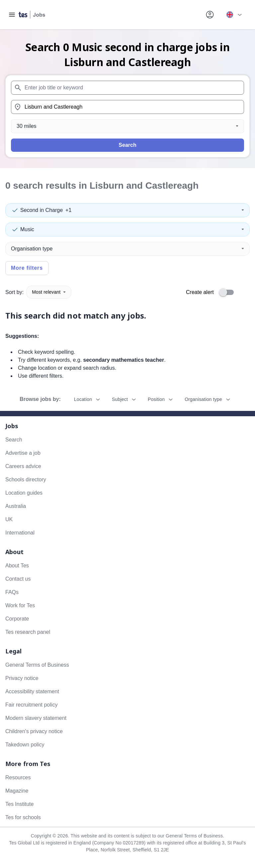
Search (127, 145)
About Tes (17, 566)
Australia (16, 506)
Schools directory (26, 480)
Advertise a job (23, 453)
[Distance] (127, 126)
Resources (18, 777)
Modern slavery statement (36, 718)
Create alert (200, 292)
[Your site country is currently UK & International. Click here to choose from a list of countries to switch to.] (234, 15)
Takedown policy (25, 745)
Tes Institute (19, 804)
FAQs (12, 592)
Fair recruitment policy (31, 705)
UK (9, 519)
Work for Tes (20, 605)
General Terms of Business (37, 665)
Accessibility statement (32, 691)
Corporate (17, 619)
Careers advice (23, 466)
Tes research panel (28, 632)
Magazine (17, 791)
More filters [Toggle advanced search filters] (27, 268)
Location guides (24, 493)
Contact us (18, 579)
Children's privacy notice (34, 731)
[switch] (228, 292)
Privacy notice (22, 678)
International (20, 533)
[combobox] (127, 88)
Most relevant (49, 292)
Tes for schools (23, 817)
